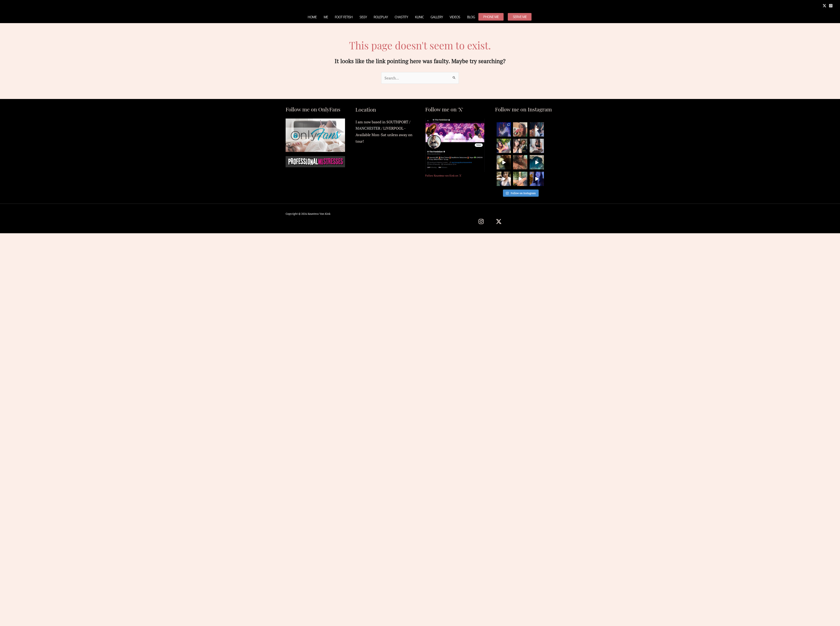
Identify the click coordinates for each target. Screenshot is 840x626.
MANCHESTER (368, 128)
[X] (824, 6)
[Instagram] (831, 6)
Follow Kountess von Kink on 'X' (444, 176)
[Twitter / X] (499, 221)
